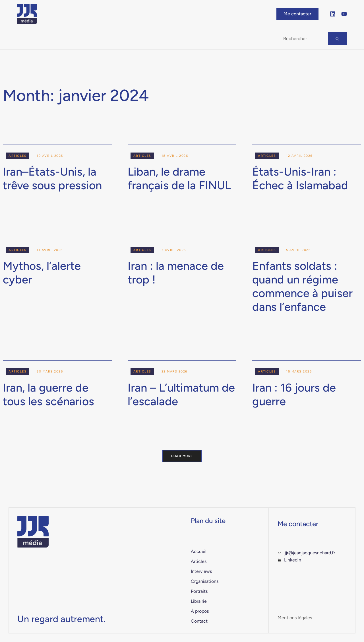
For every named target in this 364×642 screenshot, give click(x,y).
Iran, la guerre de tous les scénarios (48, 394)
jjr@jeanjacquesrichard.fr (310, 553)
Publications (81, 39)
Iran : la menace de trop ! (176, 273)
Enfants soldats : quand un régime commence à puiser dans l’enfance (302, 286)
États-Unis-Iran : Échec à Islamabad (300, 178)
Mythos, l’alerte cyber (42, 273)
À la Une (33, 39)
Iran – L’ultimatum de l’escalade (181, 394)
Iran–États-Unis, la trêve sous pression (52, 178)
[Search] (337, 39)
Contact (209, 39)
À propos (170, 39)
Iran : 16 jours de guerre (294, 394)
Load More (182, 456)
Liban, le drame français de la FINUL (179, 178)
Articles (17, 156)
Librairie (130, 39)
